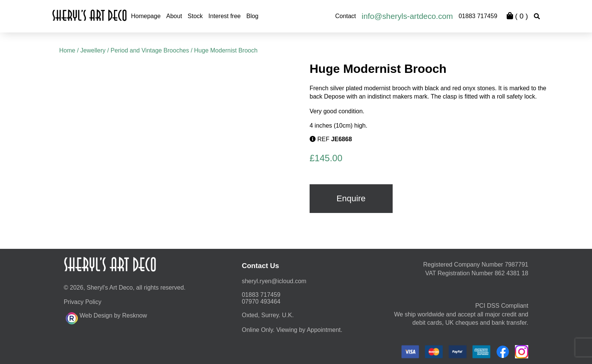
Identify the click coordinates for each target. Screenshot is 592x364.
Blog (252, 16)
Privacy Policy (83, 302)
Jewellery (93, 50)
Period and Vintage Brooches (150, 50)
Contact (346, 16)
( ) (517, 16)
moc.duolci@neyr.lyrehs (274, 281)
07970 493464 (261, 302)
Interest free (224, 16)
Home (67, 50)
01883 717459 (478, 16)
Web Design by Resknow (106, 317)
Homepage (146, 16)
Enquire (351, 198)
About (174, 16)
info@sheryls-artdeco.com (407, 16)
